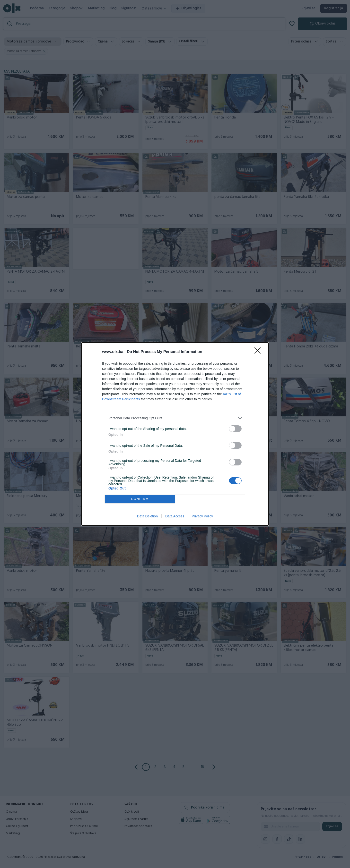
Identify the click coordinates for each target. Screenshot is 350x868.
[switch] (235, 429)
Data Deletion (147, 516)
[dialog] (175, 434)
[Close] (259, 352)
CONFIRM (140, 499)
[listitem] (175, 418)
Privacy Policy (202, 516)
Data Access (175, 516)
